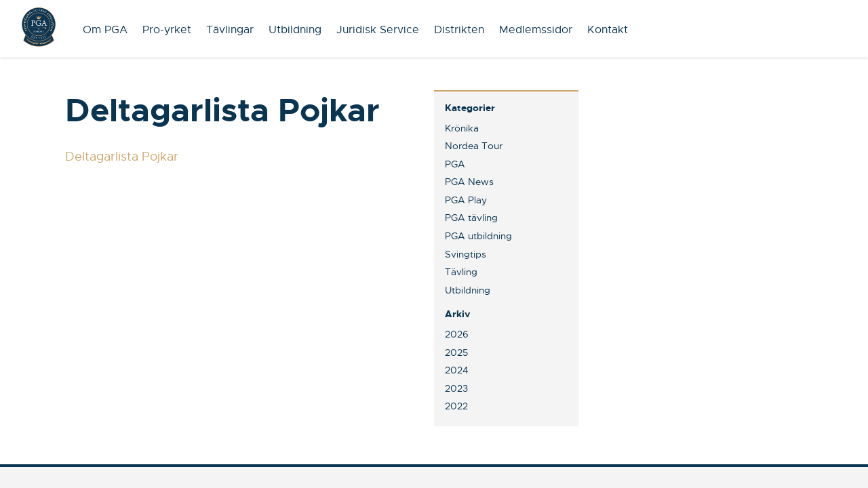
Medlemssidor (536, 30)
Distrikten (459, 30)
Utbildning (295, 30)
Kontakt (608, 30)
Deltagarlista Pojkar (122, 157)
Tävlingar (230, 30)
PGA (455, 164)
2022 (456, 406)
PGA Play (466, 200)
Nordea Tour (474, 146)
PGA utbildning (478, 236)
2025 (456, 352)
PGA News (469, 182)
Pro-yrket (167, 30)
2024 (457, 370)
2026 (457, 334)
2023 (456, 388)
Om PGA (105, 30)
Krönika (462, 128)
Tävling (461, 272)
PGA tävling (471, 218)
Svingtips (466, 254)
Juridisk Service (378, 30)
